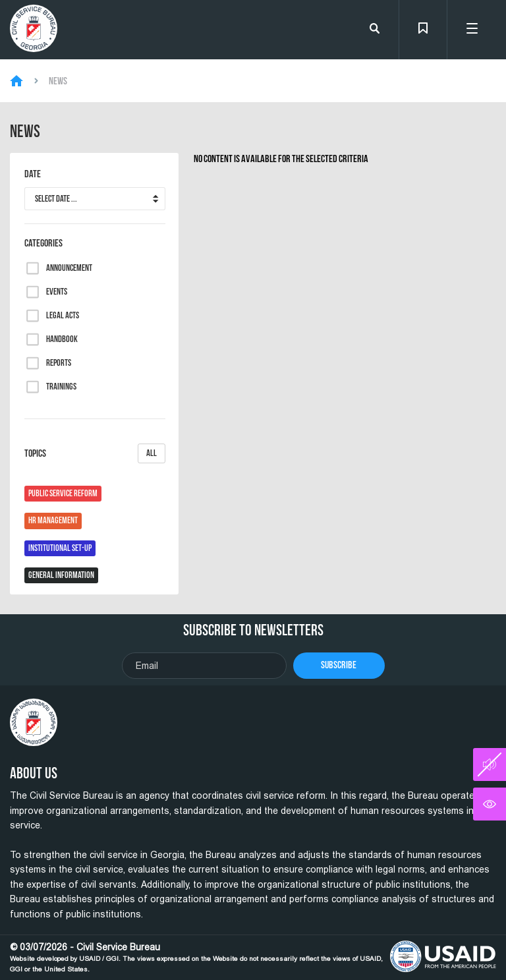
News (58, 81)
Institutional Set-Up (60, 548)
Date (33, 174)
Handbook (62, 339)
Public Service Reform (63, 493)
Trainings (61, 387)
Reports (59, 363)
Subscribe (339, 665)
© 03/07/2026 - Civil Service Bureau (196, 958)
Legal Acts (63, 316)
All (152, 453)
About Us (34, 773)
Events (57, 292)
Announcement (69, 268)
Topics (95, 453)
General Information (61, 575)
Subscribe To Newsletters (253, 630)
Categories (43, 243)
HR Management (53, 520)
